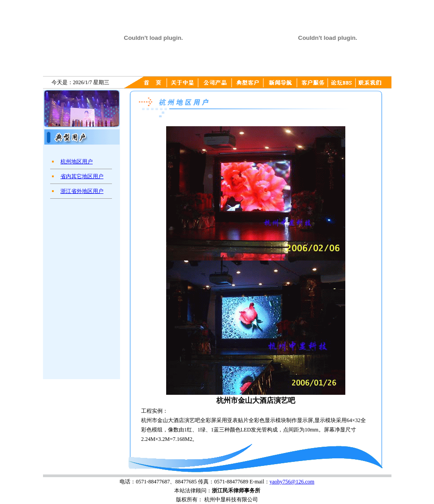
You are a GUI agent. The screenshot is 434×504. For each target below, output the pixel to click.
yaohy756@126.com (292, 482)
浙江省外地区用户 (82, 191)
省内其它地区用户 (82, 176)
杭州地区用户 (77, 162)
